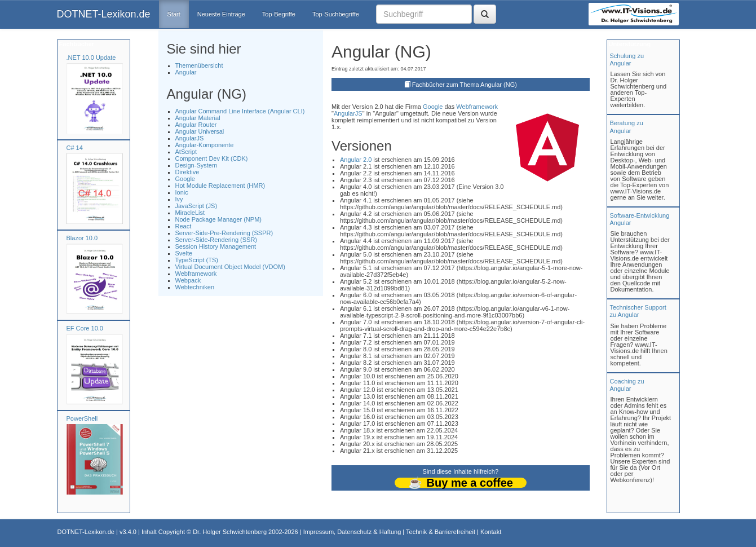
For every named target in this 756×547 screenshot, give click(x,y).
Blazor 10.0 (82, 238)
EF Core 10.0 (85, 328)
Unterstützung (629, 44)
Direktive (187, 172)
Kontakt (491, 532)
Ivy (179, 199)
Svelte (184, 253)
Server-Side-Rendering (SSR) (216, 240)
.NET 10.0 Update (91, 58)
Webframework (196, 273)
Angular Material (198, 118)
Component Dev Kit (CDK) (212, 158)
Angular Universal (200, 131)
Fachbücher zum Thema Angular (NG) (465, 85)
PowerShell (82, 418)
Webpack (188, 280)
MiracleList (190, 213)
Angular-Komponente (205, 145)
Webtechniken (195, 287)
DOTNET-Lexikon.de (104, 14)
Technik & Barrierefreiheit (441, 532)
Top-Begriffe (279, 14)
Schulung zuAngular (627, 59)
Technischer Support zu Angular (638, 311)
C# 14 (75, 148)
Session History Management (216, 246)
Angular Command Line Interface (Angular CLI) (240, 111)
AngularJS (190, 138)
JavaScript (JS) (196, 206)
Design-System (196, 165)
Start (174, 14)
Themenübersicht (199, 65)
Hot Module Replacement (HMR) (220, 186)
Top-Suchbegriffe (336, 14)
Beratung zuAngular (627, 127)
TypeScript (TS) (197, 260)
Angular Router (196, 125)
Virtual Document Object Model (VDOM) (230, 267)
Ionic (182, 192)
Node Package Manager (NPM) (218, 219)
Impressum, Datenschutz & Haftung (352, 532)
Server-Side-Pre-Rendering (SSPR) (224, 233)
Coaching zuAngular (627, 385)
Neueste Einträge (221, 14)
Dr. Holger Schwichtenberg (230, 532)
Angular (186, 72)
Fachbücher (76, 44)
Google (185, 179)
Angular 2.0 (356, 160)
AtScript (186, 152)
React (184, 226)
